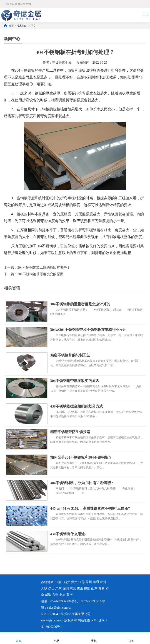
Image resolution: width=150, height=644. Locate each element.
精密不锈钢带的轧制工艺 (70, 355)
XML (95, 620)
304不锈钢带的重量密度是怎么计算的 (80, 304)
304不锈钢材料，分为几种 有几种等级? (82, 483)
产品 (56, 638)
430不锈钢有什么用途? (68, 534)
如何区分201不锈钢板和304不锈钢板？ (81, 457)
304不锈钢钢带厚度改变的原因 (41, 274)
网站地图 (84, 620)
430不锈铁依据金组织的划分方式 (77, 406)
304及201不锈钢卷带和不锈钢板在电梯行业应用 (88, 330)
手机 (94, 638)
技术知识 (22, 26)
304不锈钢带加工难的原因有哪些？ (44, 267)
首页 (11, 26)
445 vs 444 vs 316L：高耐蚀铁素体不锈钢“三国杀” (90, 508)
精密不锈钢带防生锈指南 (70, 432)
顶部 (131, 638)
